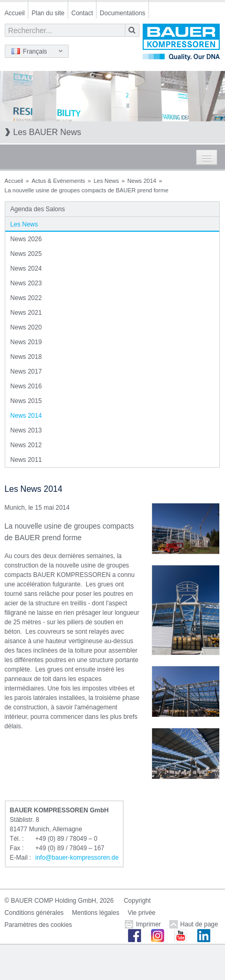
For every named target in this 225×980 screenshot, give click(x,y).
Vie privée (141, 913)
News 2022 (26, 298)
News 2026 (26, 239)
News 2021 (26, 313)
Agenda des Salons (38, 209)
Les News (106, 181)
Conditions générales (34, 913)
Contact (82, 13)
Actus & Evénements (58, 181)
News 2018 (26, 357)
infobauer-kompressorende (77, 858)
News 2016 (26, 386)
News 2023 (26, 283)
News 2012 (26, 445)
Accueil (15, 13)
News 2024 (26, 269)
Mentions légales (95, 913)
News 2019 (26, 342)
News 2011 (26, 460)
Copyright (137, 901)
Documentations (122, 13)
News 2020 (26, 327)
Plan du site (48, 13)
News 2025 (26, 254)
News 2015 (26, 401)
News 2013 (26, 430)
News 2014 (142, 181)
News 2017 (26, 372)
